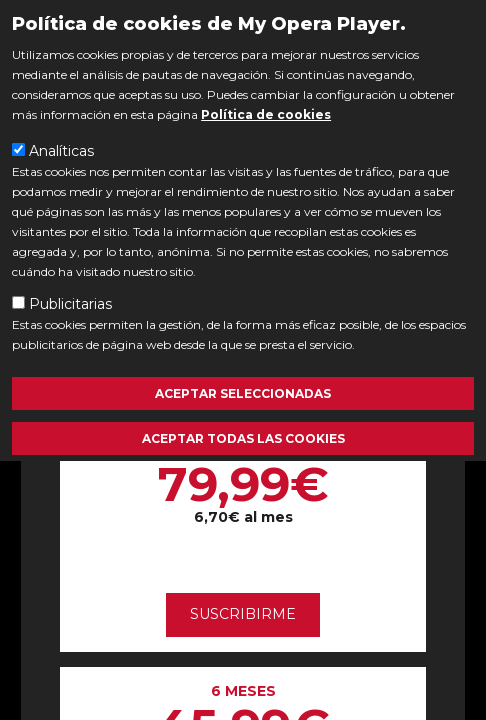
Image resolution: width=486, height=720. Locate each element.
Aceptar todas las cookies (243, 438)
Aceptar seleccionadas (243, 393)
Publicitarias (70, 304)
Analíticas (61, 151)
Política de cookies (266, 114)
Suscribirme (243, 614)
